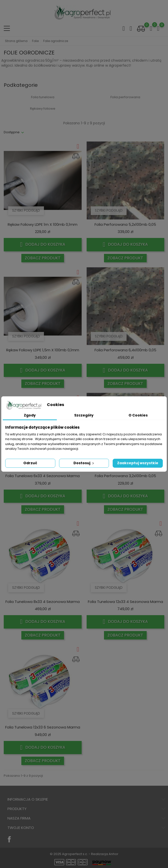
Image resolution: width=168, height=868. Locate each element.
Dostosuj (84, 463)
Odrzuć (30, 463)
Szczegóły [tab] (84, 415)
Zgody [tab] (30, 415)
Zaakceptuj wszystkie (138, 463)
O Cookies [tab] (138, 415)
